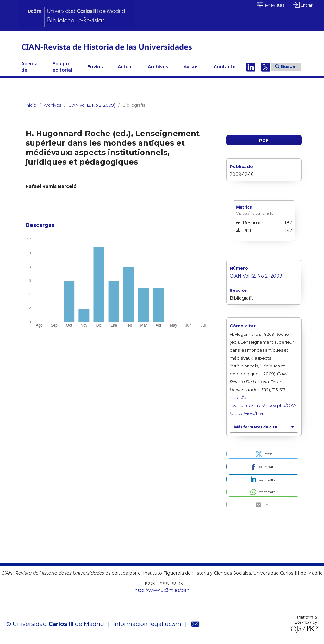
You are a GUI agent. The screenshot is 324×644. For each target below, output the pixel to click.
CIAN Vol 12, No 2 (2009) (92, 105)
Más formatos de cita (256, 427)
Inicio (31, 105)
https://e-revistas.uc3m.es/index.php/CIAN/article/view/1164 (263, 405)
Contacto (225, 67)
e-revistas (271, 5)
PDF (264, 140)
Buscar (286, 66)
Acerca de (29, 67)
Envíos (95, 67)
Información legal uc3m (147, 624)
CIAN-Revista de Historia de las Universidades (107, 47)
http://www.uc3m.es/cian (162, 590)
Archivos (158, 67)
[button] (263, 454)
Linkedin (251, 67)
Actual (125, 67)
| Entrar (302, 5)
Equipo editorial (62, 67)
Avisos (191, 67)
